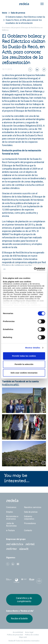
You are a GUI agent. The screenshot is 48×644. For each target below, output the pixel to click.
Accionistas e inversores (12, 518)
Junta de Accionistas (11, 525)
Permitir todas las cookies (24, 356)
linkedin (13, 564)
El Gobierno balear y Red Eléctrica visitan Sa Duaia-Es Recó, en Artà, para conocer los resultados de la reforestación (25, 20)
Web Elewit (24, 549)
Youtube (18, 564)
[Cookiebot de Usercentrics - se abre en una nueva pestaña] (34, 269)
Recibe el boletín (19, 618)
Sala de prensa (18, 13)
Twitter (8, 564)
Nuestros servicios (33, 507)
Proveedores (30, 523)
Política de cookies (32, 635)
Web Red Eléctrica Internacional (12, 549)
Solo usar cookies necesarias (24, 373)
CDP (32, 581)
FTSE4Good (16, 582)
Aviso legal (29, 632)
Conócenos (11, 507)
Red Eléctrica (15, 544)
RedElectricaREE (10, 385)
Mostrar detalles (33, 348)
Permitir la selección (24, 364)
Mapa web (23, 637)
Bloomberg (39, 582)
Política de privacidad (15, 635)
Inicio (5, 13)
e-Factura (10, 530)
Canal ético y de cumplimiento (24, 600)
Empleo (10, 512)
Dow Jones (9, 581)
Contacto (28, 530)
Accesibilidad (18, 632)
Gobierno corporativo (29, 518)
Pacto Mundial (24, 581)
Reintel (30, 544)
